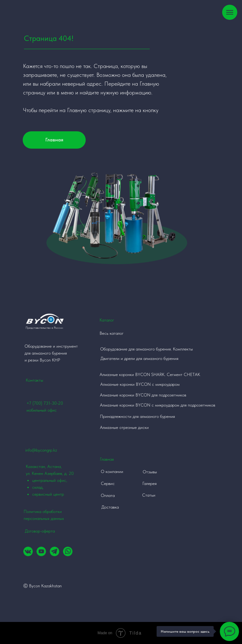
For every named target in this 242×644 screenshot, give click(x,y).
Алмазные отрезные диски (124, 427)
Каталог (107, 320)
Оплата (108, 495)
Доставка (110, 507)
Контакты (35, 380)
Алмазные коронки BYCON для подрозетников (143, 395)
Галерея (150, 483)
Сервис (108, 483)
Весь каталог (112, 333)
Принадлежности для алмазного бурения (137, 416)
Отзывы (150, 472)
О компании (112, 471)
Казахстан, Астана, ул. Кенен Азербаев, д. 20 (55, 481)
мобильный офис (42, 410)
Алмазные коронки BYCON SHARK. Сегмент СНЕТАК (150, 374)
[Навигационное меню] (230, 12)
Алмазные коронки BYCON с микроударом (140, 384)
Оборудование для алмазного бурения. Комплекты (147, 349)
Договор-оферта (40, 531)
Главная (54, 140)
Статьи (149, 495)
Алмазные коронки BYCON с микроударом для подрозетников (158, 405)
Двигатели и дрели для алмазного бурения (139, 358)
